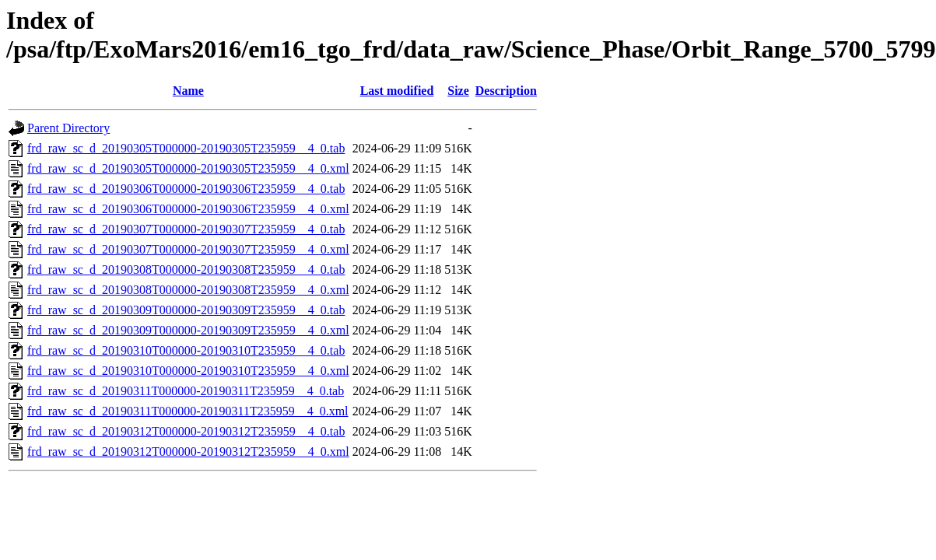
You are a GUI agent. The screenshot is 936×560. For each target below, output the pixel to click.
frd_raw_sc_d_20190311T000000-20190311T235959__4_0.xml (188, 411)
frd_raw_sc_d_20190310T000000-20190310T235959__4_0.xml (188, 371)
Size (458, 91)
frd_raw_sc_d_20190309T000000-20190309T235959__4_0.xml (188, 330)
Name (188, 91)
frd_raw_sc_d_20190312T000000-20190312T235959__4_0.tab (186, 431)
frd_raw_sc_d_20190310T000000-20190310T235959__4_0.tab (186, 350)
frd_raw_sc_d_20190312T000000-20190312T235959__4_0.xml (188, 451)
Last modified (397, 91)
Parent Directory (68, 128)
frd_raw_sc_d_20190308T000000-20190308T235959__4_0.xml (188, 290)
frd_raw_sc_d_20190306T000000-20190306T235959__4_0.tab (186, 189)
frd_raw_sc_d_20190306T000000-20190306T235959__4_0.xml (188, 209)
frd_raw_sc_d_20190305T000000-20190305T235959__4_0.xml (188, 168)
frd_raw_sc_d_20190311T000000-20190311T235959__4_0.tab (186, 391)
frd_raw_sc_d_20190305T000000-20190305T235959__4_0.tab (186, 148)
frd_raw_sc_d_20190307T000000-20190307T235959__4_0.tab (186, 229)
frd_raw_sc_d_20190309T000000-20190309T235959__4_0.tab (186, 310)
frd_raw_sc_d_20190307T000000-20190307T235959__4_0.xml (188, 249)
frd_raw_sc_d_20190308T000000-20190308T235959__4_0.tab (186, 269)
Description (506, 91)
